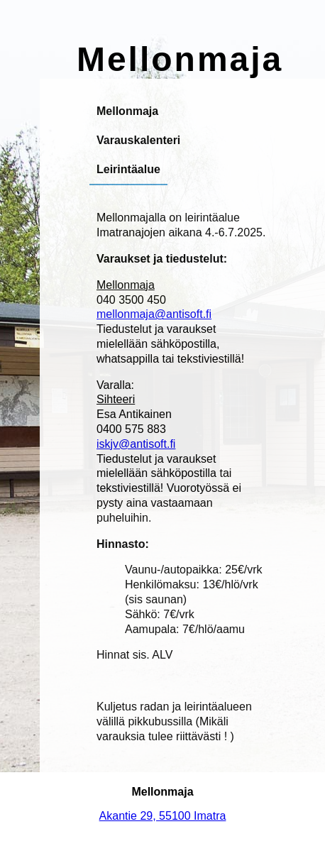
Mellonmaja (127, 111)
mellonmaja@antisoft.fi (154, 314)
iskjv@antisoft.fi (136, 444)
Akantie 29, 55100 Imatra (163, 816)
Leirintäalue (128, 169)
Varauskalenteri (138, 140)
